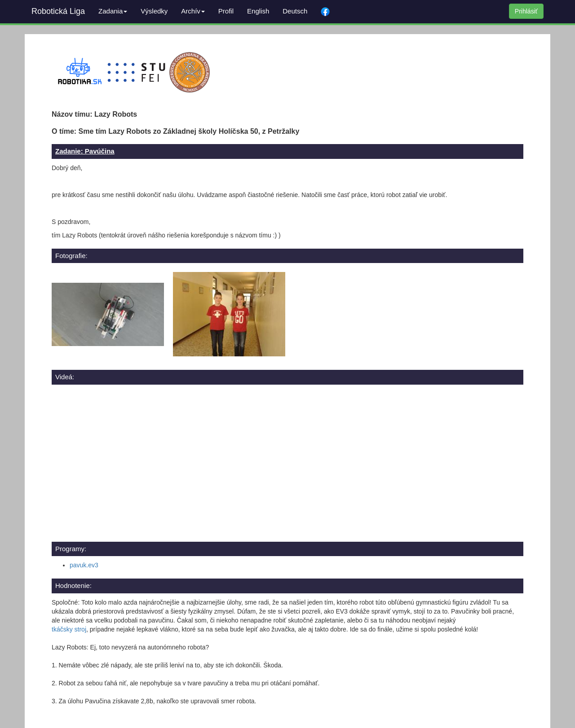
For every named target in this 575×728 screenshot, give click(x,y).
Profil (226, 11)
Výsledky (154, 11)
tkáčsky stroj (69, 629)
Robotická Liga (58, 11)
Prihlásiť (526, 11)
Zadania (113, 11)
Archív (193, 11)
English (258, 11)
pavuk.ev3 (84, 565)
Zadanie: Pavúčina (85, 151)
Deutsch (295, 11)
